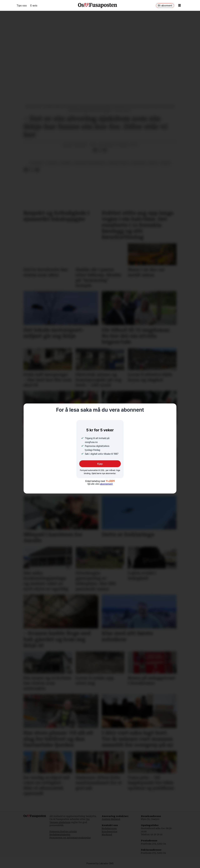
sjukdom (52, 163)
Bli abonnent (165, 5)
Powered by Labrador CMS (100, 864)
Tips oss (22, 5)
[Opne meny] (180, 5)
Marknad (107, 834)
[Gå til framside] (97, 5)
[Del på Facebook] (95, 150)
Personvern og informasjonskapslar (70, 838)
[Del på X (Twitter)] (100, 150)
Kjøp (100, 464)
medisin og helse (119, 163)
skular (165, 163)
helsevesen (139, 163)
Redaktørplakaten (60, 834)
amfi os (153, 163)
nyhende (66, 163)
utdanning (37, 163)
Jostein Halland (111, 819)
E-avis (34, 5)
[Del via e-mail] (105, 150)
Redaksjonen (109, 828)
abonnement (106, 484)
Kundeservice (110, 832)
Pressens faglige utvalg (63, 832)
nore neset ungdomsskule (90, 163)
